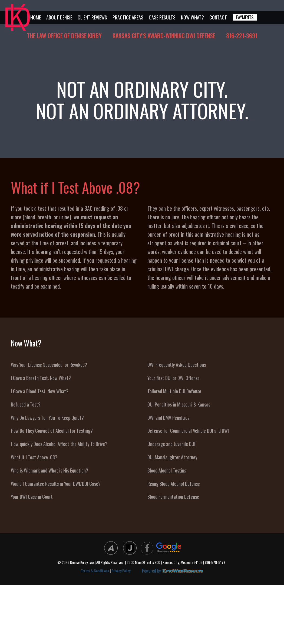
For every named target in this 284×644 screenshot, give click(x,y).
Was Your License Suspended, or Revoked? (49, 365)
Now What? (192, 17)
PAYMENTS (245, 17)
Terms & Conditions (95, 571)
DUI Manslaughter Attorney (172, 457)
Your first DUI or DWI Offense (174, 378)
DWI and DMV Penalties (168, 418)
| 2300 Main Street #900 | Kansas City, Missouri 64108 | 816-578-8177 (175, 562)
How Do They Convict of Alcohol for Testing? (52, 431)
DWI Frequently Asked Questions (177, 365)
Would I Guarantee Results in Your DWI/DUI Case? (56, 484)
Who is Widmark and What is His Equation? (49, 470)
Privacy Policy (121, 571)
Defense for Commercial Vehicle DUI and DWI (188, 431)
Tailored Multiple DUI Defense (174, 391)
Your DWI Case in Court (32, 497)
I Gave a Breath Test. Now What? (41, 378)
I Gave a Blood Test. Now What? (40, 391)
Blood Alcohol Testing (167, 470)
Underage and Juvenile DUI (171, 444)
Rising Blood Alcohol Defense (174, 484)
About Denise (59, 17)
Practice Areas (128, 17)
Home (36, 17)
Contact (218, 17)
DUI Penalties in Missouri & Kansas (179, 404)
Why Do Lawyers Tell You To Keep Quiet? (47, 418)
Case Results (162, 17)
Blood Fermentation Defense (173, 497)
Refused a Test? (26, 404)
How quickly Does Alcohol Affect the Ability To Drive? (59, 444)
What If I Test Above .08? (34, 457)
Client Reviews (92, 17)
